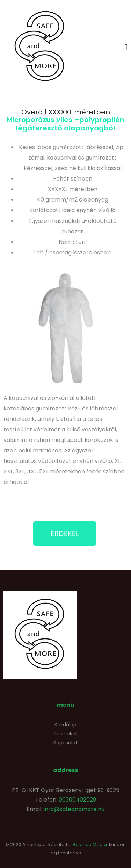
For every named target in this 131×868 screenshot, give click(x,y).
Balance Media (90, 844)
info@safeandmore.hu (74, 809)
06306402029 (77, 800)
